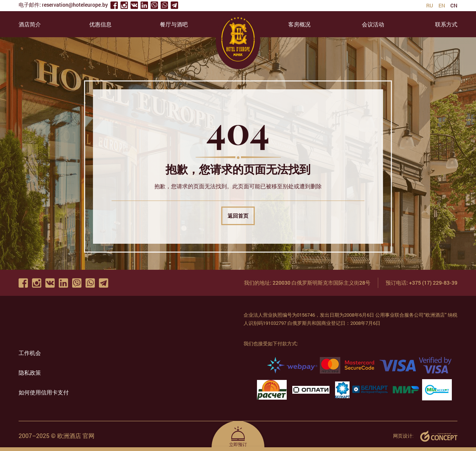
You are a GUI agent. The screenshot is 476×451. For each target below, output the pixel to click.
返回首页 (238, 216)
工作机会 (30, 353)
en (442, 6)
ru (430, 6)
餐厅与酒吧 (174, 24)
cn (454, 6)
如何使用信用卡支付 (44, 392)
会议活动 (373, 24)
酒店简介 (30, 24)
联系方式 (446, 24)
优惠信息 (100, 24)
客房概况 (299, 24)
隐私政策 (30, 372)
